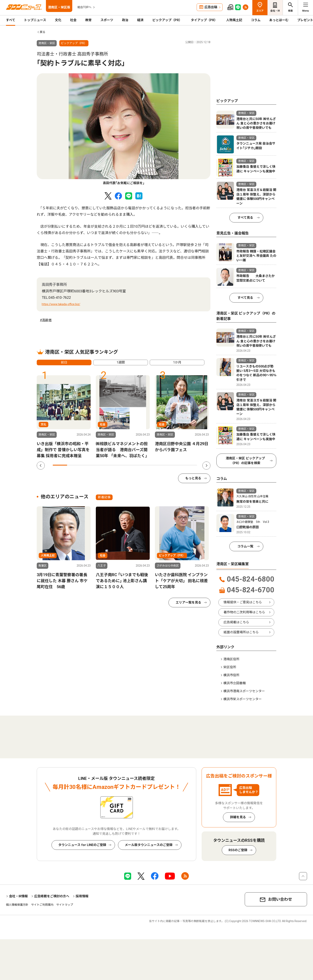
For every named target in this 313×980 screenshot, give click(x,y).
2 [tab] (74, 465)
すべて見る (245, 218)
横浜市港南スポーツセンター (244, 691)
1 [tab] (60, 465)
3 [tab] (89, 465)
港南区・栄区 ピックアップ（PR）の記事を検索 (245, 461)
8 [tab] (161, 465)
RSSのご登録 (238, 850)
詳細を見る (238, 817)
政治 (125, 20)
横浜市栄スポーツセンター (243, 699)
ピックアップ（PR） (167, 20)
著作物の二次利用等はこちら (244, 612)
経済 (140, 20)
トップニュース (35, 20)
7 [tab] (147, 465)
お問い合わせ (280, 899)
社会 (73, 20)
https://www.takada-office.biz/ (61, 304)
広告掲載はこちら (236, 622)
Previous (41, 466)
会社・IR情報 (18, 896)
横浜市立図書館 (235, 683)
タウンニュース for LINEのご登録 (82, 845)
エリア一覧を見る (188, 602)
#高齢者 (46, 320)
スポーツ (107, 20)
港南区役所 (231, 659)
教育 (88, 20)
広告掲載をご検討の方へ (52, 896)
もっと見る (193, 478)
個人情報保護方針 (17, 905)
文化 (58, 20)
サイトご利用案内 (42, 905)
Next (206, 466)
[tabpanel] (124, 129)
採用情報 (82, 896)
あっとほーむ (279, 20)
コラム (256, 20)
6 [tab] (132, 465)
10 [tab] (190, 465)
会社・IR (275, 11)
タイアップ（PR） (204, 20)
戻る (43, 32)
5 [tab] (118, 465)
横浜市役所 (231, 675)
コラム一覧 (245, 546)
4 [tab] (103, 465)
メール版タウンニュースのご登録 (149, 845)
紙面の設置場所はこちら (241, 632)
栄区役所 (230, 667)
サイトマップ (65, 905)
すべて (11, 20)
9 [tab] (175, 465)
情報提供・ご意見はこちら (243, 602)
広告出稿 (211, 7)
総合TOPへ (84, 7)
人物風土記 (234, 20)
